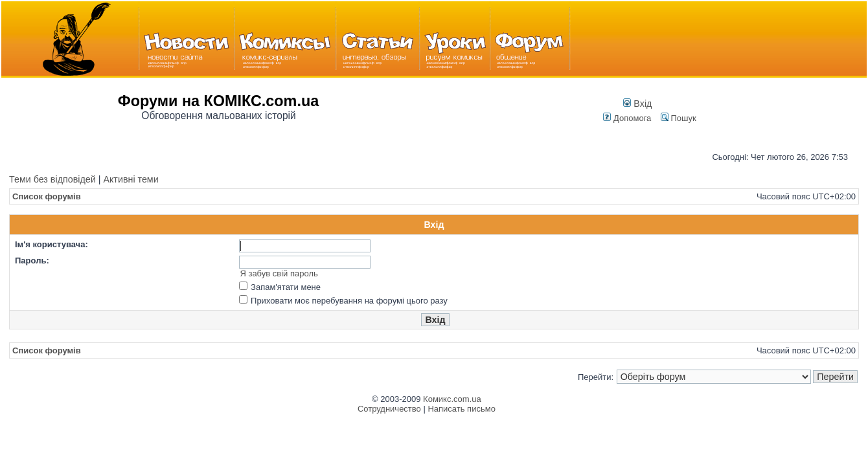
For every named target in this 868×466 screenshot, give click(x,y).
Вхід (637, 104)
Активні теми (131, 179)
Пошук (679, 118)
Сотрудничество (389, 409)
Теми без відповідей (52, 179)
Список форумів (47, 196)
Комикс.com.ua (452, 399)
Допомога (627, 118)
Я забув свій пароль (279, 273)
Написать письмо (461, 409)
